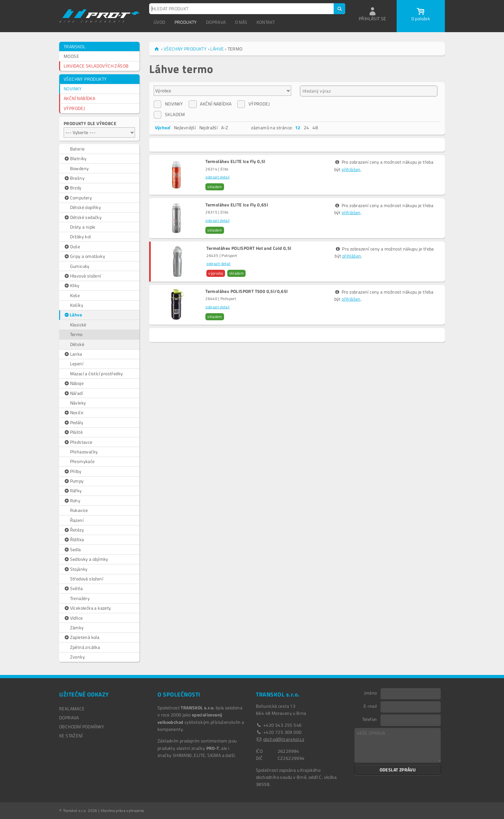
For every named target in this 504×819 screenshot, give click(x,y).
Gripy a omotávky (84, 256)
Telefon (370, 719)
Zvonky (77, 657)
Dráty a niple (83, 227)
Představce (78, 442)
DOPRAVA (216, 22)
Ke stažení (71, 736)
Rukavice (79, 510)
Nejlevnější (185, 127)
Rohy (72, 501)
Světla (73, 588)
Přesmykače (82, 461)
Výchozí (163, 127)
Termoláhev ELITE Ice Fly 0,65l (237, 205)
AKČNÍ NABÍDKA (79, 98)
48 (315, 127)
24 (306, 127)
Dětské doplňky (86, 207)
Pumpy (74, 481)
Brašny (74, 178)
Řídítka (74, 540)
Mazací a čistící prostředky (97, 373)
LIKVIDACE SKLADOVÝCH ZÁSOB (96, 66)
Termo (76, 334)
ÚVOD (160, 22)
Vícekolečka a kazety (87, 608)
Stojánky (76, 569)
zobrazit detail (217, 177)
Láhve (73, 315)
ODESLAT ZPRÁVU (398, 770)
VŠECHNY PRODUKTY (85, 79)
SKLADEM (169, 114)
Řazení (77, 520)
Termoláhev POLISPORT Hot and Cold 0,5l (249, 248)
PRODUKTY (186, 22)
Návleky (78, 403)
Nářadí (73, 393)
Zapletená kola (81, 637)
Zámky (77, 628)
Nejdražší (209, 127)
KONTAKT (266, 22)
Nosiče (73, 413)
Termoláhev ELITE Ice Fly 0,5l (235, 161)
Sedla (72, 550)
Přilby (72, 471)
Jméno (371, 693)
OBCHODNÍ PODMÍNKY (82, 727)
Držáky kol (81, 237)
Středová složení (87, 579)
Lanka (73, 354)
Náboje (74, 383)
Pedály (73, 423)
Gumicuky (80, 266)
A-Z (225, 127)
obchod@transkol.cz (284, 739)
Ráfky (73, 491)
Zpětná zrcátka (85, 647)
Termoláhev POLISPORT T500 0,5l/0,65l (247, 291)
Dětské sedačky (83, 217)
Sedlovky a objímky (86, 559)
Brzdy (73, 188)
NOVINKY (73, 89)
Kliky (72, 286)
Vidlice (73, 618)
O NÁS (241, 22)
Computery (78, 198)
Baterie (77, 149)
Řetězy (74, 530)
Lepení (77, 364)
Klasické (78, 325)
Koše (75, 295)
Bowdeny (80, 168)
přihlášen (351, 169)
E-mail (370, 706)
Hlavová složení (82, 276)
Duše (72, 247)
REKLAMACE (72, 709)
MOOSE (71, 56)
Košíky (77, 305)
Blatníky (75, 159)
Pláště (73, 432)
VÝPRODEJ (74, 108)
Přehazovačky (84, 452)
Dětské (77, 344)
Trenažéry (80, 598)
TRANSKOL (75, 46)
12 (298, 127)
